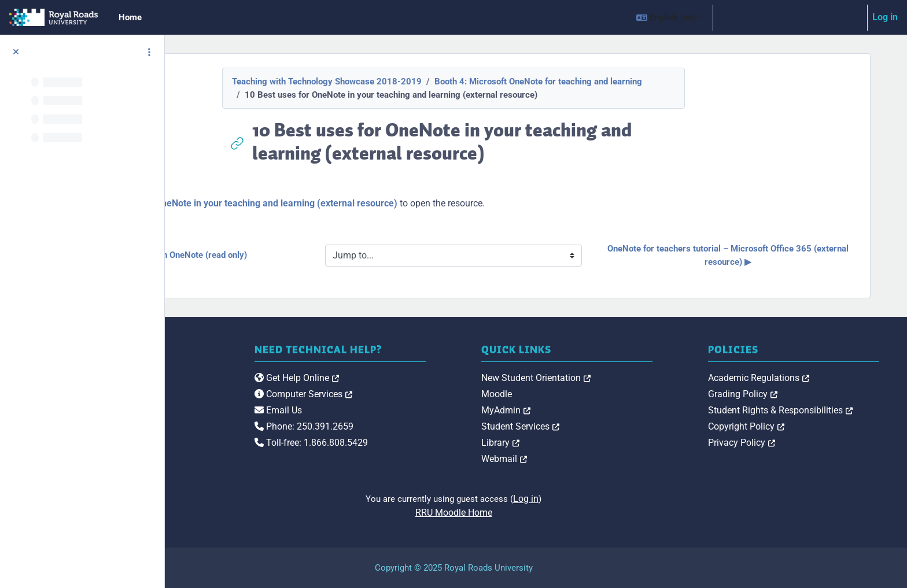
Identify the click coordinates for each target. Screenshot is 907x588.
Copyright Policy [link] (787, 426)
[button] (670, 17)
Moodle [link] (579, 394)
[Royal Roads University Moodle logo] (258, 401)
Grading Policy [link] (784, 394)
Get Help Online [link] (421, 378)
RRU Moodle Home (536, 513)
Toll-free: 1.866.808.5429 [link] (435, 443)
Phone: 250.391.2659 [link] (428, 426)
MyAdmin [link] (589, 410)
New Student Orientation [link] (619, 378)
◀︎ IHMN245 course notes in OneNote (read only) (310, 255)
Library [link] (583, 443)
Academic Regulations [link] (800, 378)
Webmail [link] (587, 459)
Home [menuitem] (130, 17)
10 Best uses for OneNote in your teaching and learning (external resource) (399, 203)
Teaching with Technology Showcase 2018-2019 (409, 82)
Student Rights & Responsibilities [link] (821, 410)
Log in (885, 17)
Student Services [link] (603, 426)
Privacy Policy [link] (783, 443)
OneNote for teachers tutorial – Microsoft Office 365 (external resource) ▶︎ (761, 255)
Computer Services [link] (427, 394)
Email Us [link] (402, 410)
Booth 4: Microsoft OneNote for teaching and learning (620, 82)
